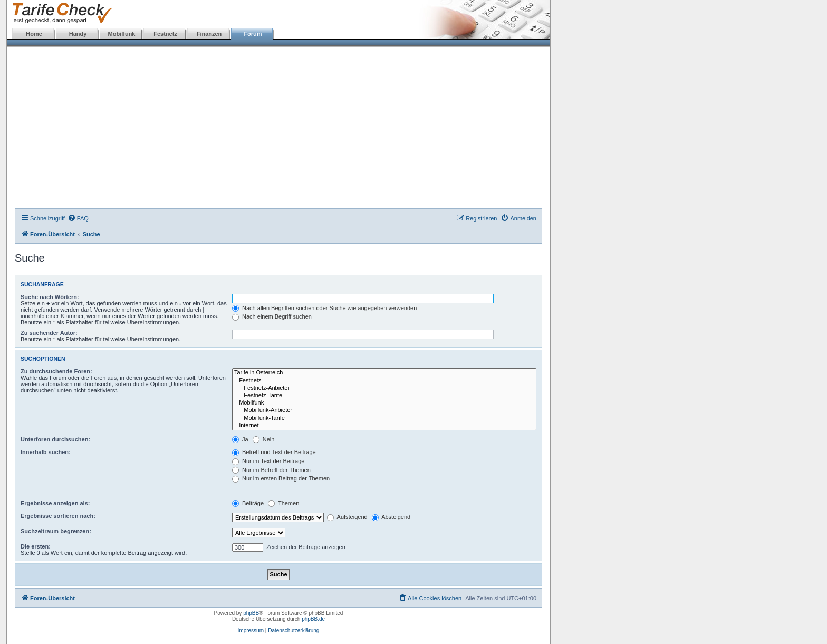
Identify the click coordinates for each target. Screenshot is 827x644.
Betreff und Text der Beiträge (274, 452)
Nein (264, 439)
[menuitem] (78, 218)
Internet (384, 426)
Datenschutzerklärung (294, 631)
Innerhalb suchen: (46, 452)
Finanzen (209, 34)
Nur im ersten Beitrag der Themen (281, 478)
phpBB (251, 613)
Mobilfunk (122, 34)
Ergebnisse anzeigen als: (55, 503)
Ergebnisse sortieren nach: (58, 516)
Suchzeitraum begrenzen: (56, 531)
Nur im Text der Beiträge (268, 461)
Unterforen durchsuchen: (55, 439)
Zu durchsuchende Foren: (56, 371)
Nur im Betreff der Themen (271, 470)
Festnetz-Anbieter (384, 388)
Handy (78, 34)
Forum (253, 34)
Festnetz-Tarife (384, 396)
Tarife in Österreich (384, 373)
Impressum (251, 631)
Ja (240, 439)
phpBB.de (313, 619)
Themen (283, 503)
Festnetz (165, 34)
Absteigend (391, 517)
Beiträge (248, 503)
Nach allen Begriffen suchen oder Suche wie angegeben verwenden (324, 308)
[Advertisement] (278, 129)
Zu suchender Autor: (49, 333)
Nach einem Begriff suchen (272, 316)
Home (34, 34)
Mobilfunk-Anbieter (384, 410)
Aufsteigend (347, 517)
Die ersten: (36, 546)
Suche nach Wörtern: (50, 297)
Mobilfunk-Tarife (384, 418)
